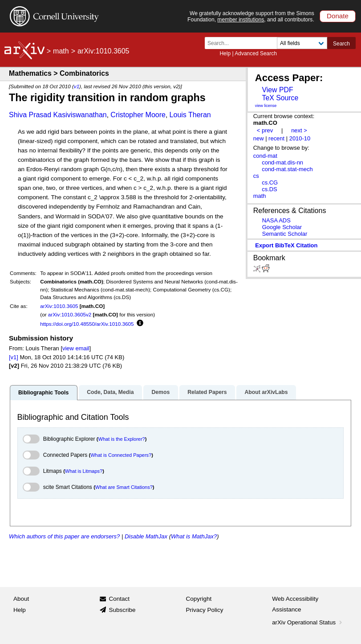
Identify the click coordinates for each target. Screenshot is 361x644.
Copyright (199, 599)
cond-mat (265, 156)
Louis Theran (190, 115)
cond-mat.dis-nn (282, 162)
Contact (119, 599)
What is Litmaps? (84, 471)
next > (299, 130)
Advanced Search (256, 53)
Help (225, 53)
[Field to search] (302, 43)
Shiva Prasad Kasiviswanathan (58, 115)
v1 (77, 86)
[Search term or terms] (243, 43)
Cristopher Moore (138, 115)
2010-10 (300, 138)
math (61, 51)
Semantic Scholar (285, 234)
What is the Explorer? (122, 439)
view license (266, 106)
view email (76, 348)
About (21, 599)
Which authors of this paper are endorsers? (64, 536)
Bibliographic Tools (43, 393)
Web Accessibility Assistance (295, 604)
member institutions (241, 20)
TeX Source (280, 98)
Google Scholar (282, 227)
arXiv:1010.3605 (59, 306)
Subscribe (122, 610)
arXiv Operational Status (308, 622)
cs (256, 176)
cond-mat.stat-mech (287, 169)
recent (276, 138)
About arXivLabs (266, 392)
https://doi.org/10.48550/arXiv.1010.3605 (87, 324)
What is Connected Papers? (121, 455)
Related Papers (207, 392)
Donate (338, 16)
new (259, 138)
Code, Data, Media (110, 392)
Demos (160, 392)
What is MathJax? (194, 536)
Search (341, 44)
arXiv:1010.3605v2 (70, 314)
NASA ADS (276, 220)
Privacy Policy (205, 610)
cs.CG (270, 183)
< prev (265, 130)
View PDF (277, 90)
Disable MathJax (146, 536)
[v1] (14, 357)
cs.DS (270, 189)
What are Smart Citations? (124, 487)
